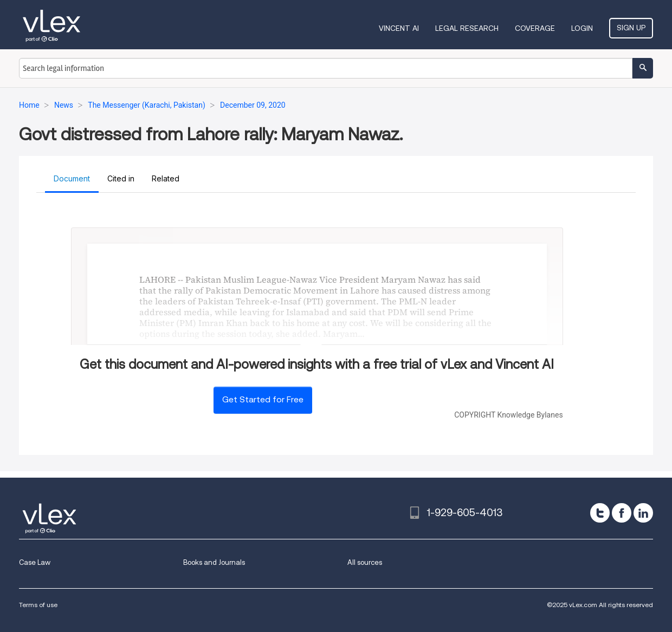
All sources (365, 562)
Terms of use (38, 605)
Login (582, 28)
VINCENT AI (399, 28)
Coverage (535, 28)
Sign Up (631, 28)
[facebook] (622, 513)
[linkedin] (643, 513)
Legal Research (467, 28)
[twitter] (600, 513)
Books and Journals (214, 562)
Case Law (35, 562)
